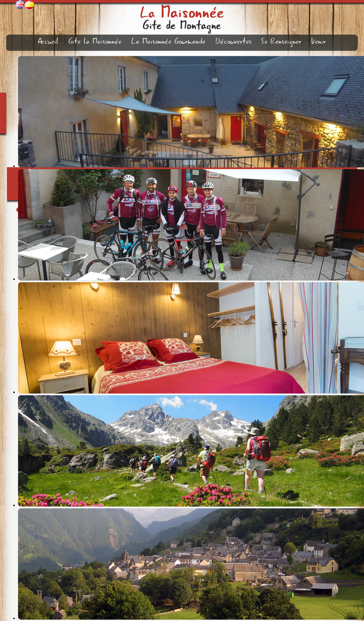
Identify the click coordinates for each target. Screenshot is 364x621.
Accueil (49, 42)
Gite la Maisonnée (95, 42)
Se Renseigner (282, 42)
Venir (319, 42)
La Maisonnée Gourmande (168, 42)
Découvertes (234, 42)
